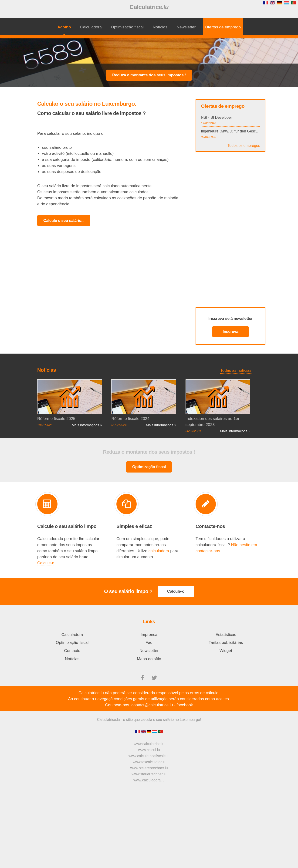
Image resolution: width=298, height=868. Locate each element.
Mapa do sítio (149, 659)
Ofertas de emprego (223, 27)
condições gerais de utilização (141, 699)
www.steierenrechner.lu (149, 768)
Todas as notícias (236, 370)
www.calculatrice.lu (149, 744)
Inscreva (231, 331)
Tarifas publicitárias (226, 642)
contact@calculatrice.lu (152, 705)
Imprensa (149, 635)
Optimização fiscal (127, 27)
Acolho (64, 27)
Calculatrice (149, 7)
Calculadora (91, 27)
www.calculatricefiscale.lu (149, 756)
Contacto (72, 651)
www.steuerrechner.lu (149, 774)
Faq (149, 642)
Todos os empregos (244, 146)
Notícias (160, 27)
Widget (226, 651)
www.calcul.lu (149, 750)
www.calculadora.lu (149, 780)
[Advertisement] (149, 51)
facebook (185, 705)
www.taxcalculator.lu (149, 762)
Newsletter (186, 27)
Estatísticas (226, 635)
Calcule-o (46, 563)
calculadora (159, 551)
